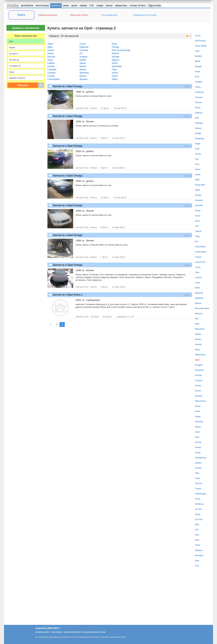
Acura (198, 35)
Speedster (117, 66)
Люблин (199, 550)
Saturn (198, 427)
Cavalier (52, 73)
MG (197, 319)
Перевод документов (47, 15)
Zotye (198, 514)
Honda (198, 195)
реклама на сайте (42, 632)
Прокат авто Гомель (79, 15)
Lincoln (198, 277)
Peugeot (199, 365)
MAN (197, 288)
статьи (103, 632)
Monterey (84, 73)
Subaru (198, 463)
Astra (50, 60)
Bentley (198, 56)
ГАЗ (197, 530)
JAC (197, 226)
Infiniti (198, 211)
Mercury (199, 313)
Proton (198, 386)
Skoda (198, 447)
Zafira (115, 79)
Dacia (198, 108)
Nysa (197, 350)
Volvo (198, 499)
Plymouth (199, 370)
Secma (198, 442)
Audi (197, 51)
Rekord (115, 53)
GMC (197, 180)
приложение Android (91, 632)
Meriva (83, 66)
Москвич (199, 555)
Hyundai (199, 205)
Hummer (199, 200)
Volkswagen (201, 494)
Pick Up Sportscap (121, 50)
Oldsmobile (200, 355)
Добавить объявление (26, 28)
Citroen (198, 102)
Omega (115, 47)
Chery (198, 87)
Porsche (199, 380)
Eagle (198, 144)
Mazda (198, 303)
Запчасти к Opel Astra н (67, 295)
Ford (197, 164)
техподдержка (57, 632)
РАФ (197, 561)
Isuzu (197, 216)
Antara (51, 50)
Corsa (83, 44)
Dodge (198, 133)
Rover (198, 406)
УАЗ (197, 566)
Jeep (197, 236)
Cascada (52, 69)
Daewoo (199, 113)
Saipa (198, 416)
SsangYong (200, 458)
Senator (116, 57)
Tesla (197, 478)
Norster (198, 344)
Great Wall (200, 185)
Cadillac (199, 82)
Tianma (198, 483)
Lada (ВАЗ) (200, 247)
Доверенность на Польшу (145, 15)
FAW (197, 149)
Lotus (198, 283)
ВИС (197, 525)
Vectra (115, 73)
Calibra (51, 63)
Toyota (198, 489)
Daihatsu (199, 123)
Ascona (51, 57)
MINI (197, 324)
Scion (198, 432)
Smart (198, 452)
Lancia (198, 257)
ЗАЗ (197, 535)
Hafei (197, 190)
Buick (198, 72)
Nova (114, 44)
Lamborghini (201, 252)
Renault (199, 396)
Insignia (83, 57)
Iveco (197, 221)
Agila (50, 47)
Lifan (197, 272)
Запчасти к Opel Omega (67, 86)
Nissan (198, 339)
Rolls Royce (201, 401)
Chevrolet (199, 92)
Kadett (83, 60)
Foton (198, 169)
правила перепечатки (72, 632)
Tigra (114, 69)
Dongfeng (199, 138)
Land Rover (200, 262)
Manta (83, 63)
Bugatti (198, 66)
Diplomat (84, 47)
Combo (51, 76)
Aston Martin (201, 46)
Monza (83, 76)
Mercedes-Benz (202, 308)
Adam (50, 44)
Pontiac (198, 375)
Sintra (115, 63)
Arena (50, 53)
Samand (199, 422)
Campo (51, 66)
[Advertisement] (26, 124)
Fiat (197, 159)
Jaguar (198, 231)
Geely (198, 174)
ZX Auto (199, 519)
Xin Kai (198, 509)
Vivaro (115, 76)
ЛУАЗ (198, 545)
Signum (115, 60)
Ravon (198, 391)
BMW (198, 61)
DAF (197, 118)
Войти (21, 15)
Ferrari (198, 154)
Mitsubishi (200, 329)
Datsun (198, 128)
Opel (197, 360)
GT (81, 53)
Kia (197, 241)
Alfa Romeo (200, 41)
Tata (197, 473)
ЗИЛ (197, 540)
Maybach (199, 298)
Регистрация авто (109, 15)
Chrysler (199, 97)
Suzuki (198, 468)
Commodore (54, 79)
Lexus (198, 267)
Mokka (83, 69)
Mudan (198, 334)
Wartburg (199, 504)
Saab (197, 411)
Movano (84, 79)
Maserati (199, 293)
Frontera (84, 50)
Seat (197, 437)
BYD (197, 77)
